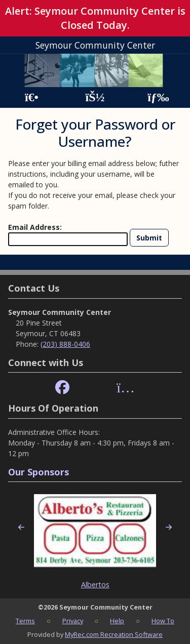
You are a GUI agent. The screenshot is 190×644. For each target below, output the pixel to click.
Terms (25, 621)
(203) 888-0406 (65, 344)
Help (117, 621)
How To (163, 621)
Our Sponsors (39, 472)
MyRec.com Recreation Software (114, 634)
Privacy (73, 621)
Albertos (95, 585)
